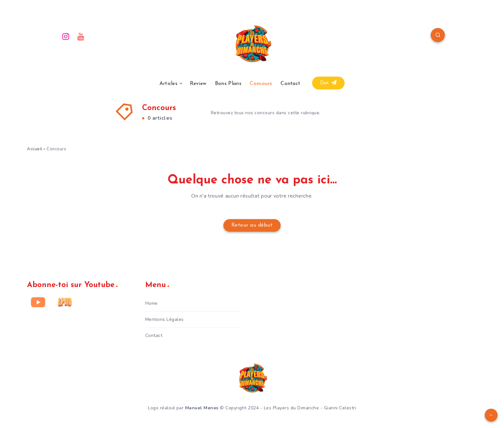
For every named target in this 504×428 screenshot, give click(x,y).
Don (328, 83)
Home (152, 303)
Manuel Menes (202, 408)
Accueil (35, 149)
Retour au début (252, 225)
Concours (261, 84)
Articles (168, 84)
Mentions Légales (165, 319)
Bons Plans (228, 84)
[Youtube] (81, 36)
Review (198, 84)
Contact (290, 84)
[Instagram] (66, 36)
